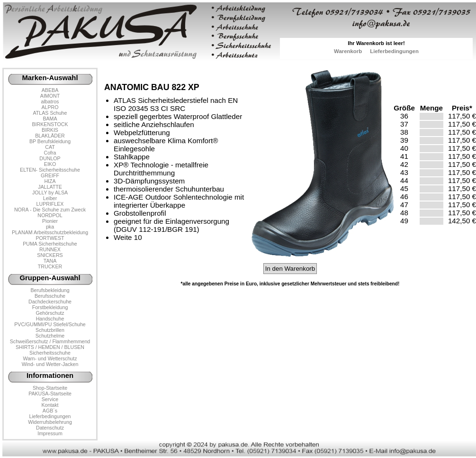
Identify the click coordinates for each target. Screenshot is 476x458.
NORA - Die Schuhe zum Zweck (50, 210)
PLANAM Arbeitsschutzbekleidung (50, 232)
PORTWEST (50, 238)
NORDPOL (50, 215)
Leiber (50, 198)
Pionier (50, 221)
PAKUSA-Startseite (50, 394)
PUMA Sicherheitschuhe (50, 244)
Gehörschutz (50, 313)
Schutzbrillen (50, 330)
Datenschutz (50, 428)
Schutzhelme (50, 336)
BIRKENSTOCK (50, 124)
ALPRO (50, 107)
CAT (50, 147)
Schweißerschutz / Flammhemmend (50, 341)
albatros (50, 101)
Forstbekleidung (50, 307)
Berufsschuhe (50, 296)
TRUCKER (50, 266)
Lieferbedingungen (394, 51)
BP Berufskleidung (50, 141)
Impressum (50, 433)
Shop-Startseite (50, 388)
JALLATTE (50, 187)
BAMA (50, 119)
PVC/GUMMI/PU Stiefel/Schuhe (50, 324)
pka (50, 227)
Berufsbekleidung (50, 290)
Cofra (50, 153)
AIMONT (50, 96)
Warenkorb (348, 51)
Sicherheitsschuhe (50, 353)
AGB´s (50, 411)
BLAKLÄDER (50, 136)
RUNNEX (50, 249)
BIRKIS (50, 130)
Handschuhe (50, 319)
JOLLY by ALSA (50, 192)
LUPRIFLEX (50, 204)
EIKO (50, 164)
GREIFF (50, 175)
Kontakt (50, 405)
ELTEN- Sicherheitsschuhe (50, 170)
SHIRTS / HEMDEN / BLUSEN (50, 347)
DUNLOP (50, 158)
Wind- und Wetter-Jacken (50, 364)
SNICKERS (50, 255)
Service (50, 399)
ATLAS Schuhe (50, 113)
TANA (50, 261)
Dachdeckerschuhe (50, 302)
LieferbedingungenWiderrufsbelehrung (50, 419)
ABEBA (50, 90)
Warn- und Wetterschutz (50, 358)
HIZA (50, 181)
